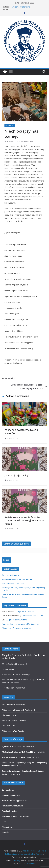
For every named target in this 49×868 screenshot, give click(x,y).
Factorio (5, 624)
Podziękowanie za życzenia (13, 583)
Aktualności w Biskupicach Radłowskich (19, 710)
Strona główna (8, 790)
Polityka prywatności (11, 795)
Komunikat (9, 378)
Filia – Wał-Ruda (9, 726)
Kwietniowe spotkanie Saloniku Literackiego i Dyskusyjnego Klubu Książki (24, 520)
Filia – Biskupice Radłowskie (14, 705)
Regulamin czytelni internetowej (16, 816)
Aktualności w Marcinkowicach (15, 720)
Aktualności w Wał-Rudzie (13, 731)
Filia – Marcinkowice (10, 715)
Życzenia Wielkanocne (21, 7)
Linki (4, 822)
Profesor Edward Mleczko (33, 616)
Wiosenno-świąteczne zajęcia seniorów (21, 431)
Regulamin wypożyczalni (12, 806)
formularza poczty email (34, 680)
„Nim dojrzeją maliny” (17, 475)
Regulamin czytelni (10, 811)
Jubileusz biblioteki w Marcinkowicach (25, 624)
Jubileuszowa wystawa (18, 620)
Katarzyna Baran (27, 142)
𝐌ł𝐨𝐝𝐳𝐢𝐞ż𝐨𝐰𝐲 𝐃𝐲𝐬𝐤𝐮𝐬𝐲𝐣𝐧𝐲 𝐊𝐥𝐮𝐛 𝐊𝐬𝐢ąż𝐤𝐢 (17, 579)
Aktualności (10, 125)
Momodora (7, 628)
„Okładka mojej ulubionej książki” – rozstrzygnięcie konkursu (29, 387)
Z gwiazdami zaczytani (22, 628)
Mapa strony (7, 827)
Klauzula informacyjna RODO (14, 688)
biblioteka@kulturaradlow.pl (19, 674)
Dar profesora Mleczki (25, 612)
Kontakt (5, 832)
